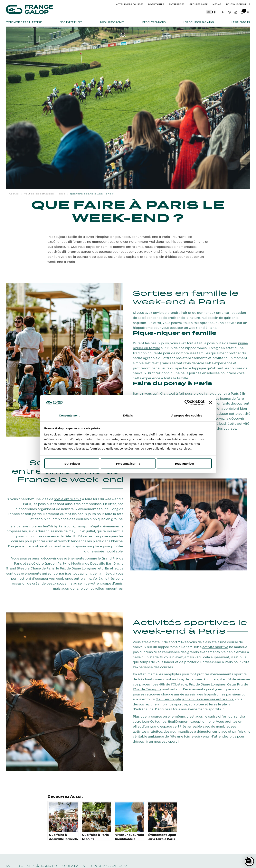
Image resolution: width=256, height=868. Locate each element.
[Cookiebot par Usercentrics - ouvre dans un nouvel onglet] (187, 402)
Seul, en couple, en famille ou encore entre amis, (195, 699)
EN (208, 12)
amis (62, 194)
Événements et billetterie (24, 22)
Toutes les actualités (39, 194)
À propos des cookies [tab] (187, 415)
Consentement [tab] (69, 415)
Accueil (14, 194)
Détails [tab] (128, 415)
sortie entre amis (68, 499)
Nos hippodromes (113, 22)
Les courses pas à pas (199, 22)
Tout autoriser (184, 463)
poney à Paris (228, 393)
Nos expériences (71, 22)
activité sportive (215, 647)
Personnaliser (128, 463)
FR (213, 12)
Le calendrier (241, 22)
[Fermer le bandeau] (210, 402)
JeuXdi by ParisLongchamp (64, 526)
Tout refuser (72, 463)
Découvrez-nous (154, 22)
